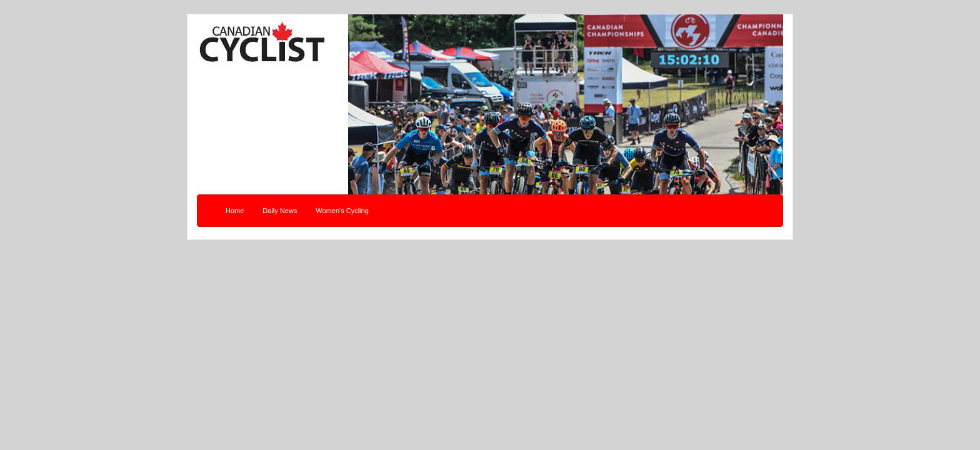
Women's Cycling (342, 211)
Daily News (280, 211)
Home (235, 211)
